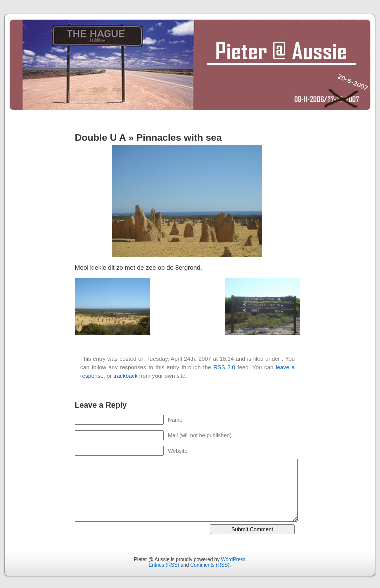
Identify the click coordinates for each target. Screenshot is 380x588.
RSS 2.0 (224, 367)
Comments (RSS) (210, 565)
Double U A (100, 137)
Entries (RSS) (164, 565)
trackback (125, 376)
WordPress (233, 560)
